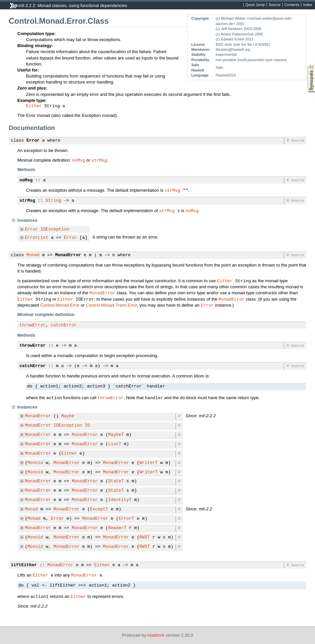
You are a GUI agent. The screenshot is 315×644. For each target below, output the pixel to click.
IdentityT (120, 500)
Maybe (68, 416)
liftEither (24, 565)
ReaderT (117, 528)
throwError (33, 325)
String (54, 201)
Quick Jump (255, 5)
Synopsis (306, 65)
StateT (116, 481)
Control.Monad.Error (60, 305)
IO (87, 426)
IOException (55, 229)
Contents (292, 5)
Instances (27, 220)
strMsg (99, 160)
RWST (145, 537)
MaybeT (116, 435)
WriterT (149, 463)
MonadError (68, 255)
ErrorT (126, 519)
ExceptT (99, 509)
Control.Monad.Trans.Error (111, 305)
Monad (33, 255)
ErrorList (37, 238)
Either (34, 106)
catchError (64, 325)
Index (308, 5)
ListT (115, 444)
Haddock (156, 635)
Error (33, 141)
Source (275, 5)
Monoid (35, 463)
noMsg (79, 160)
